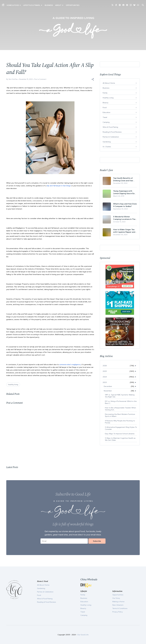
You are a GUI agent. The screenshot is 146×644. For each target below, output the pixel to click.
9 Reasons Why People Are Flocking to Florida (120, 422)
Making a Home (118, 602)
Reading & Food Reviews (112, 132)
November (108, 391)
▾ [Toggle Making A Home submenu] (20, 5)
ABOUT (58, 5)
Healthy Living (108, 98)
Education (106, 112)
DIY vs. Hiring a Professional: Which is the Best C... (121, 402)
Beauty (106, 103)
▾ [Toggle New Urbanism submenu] (42, 5)
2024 (105, 377)
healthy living (13, 385)
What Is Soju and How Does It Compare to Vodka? (125, 205)
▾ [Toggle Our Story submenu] (63, 5)
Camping (106, 122)
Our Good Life (83, 635)
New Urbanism (118, 605)
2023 (105, 382)
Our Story (116, 598)
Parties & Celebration (111, 137)
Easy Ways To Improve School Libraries (120, 434)
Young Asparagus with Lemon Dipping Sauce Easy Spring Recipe (125, 192)
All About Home (109, 83)
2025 (105, 371)
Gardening (107, 142)
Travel (105, 117)
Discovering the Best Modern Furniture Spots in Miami (120, 415)
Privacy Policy (118, 612)
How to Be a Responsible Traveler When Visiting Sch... (120, 409)
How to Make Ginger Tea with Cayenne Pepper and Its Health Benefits (124, 231)
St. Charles (107, 147)
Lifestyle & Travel (32, 5)
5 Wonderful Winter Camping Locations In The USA (124, 218)
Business (49, 5)
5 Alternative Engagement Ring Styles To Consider (121, 428)
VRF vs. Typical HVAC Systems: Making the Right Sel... (120, 396)
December (108, 386)
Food (105, 108)
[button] (93, 79)
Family (105, 93)
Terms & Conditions (120, 608)
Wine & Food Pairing (110, 127)
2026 (105, 366)
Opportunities (73, 5)
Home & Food (13, 5)
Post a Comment (40, 79)
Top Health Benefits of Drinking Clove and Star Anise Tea (123, 179)
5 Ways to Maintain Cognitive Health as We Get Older (120, 439)
